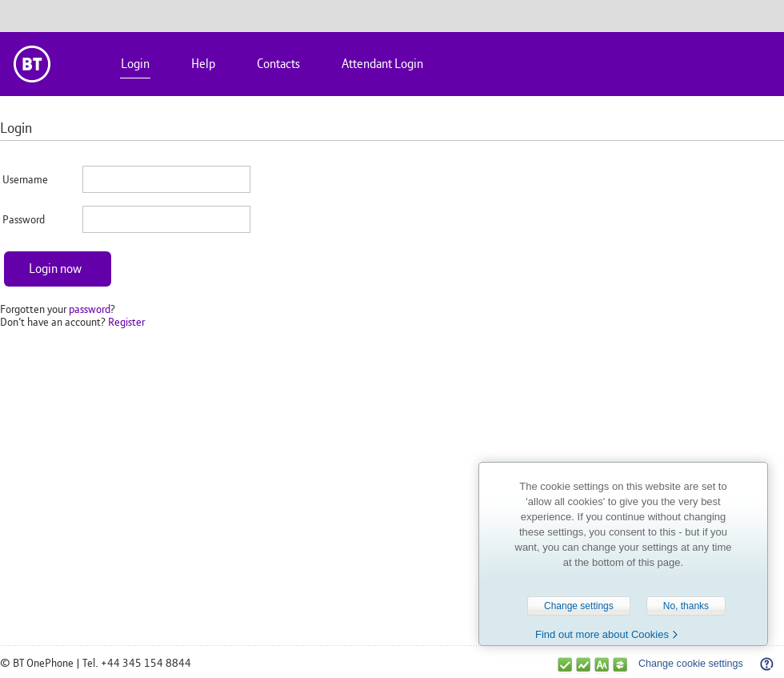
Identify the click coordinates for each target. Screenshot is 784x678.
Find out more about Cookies (602, 634)
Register (126, 322)
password (90, 309)
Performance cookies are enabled (583, 665)
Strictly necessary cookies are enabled (565, 665)
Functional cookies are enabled (602, 665)
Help (766, 662)
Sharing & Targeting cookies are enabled (620, 665)
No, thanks (686, 606)
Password (24, 219)
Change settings (579, 606)
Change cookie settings (691, 664)
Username (25, 179)
